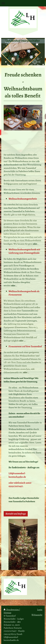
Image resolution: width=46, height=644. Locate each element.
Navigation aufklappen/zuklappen (23, 3)
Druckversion (11, 610)
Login (40, 610)
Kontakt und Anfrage (16, 514)
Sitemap (7, 613)
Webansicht (37, 615)
